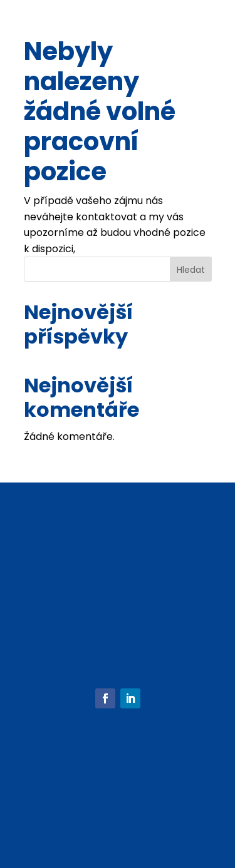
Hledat (191, 270)
